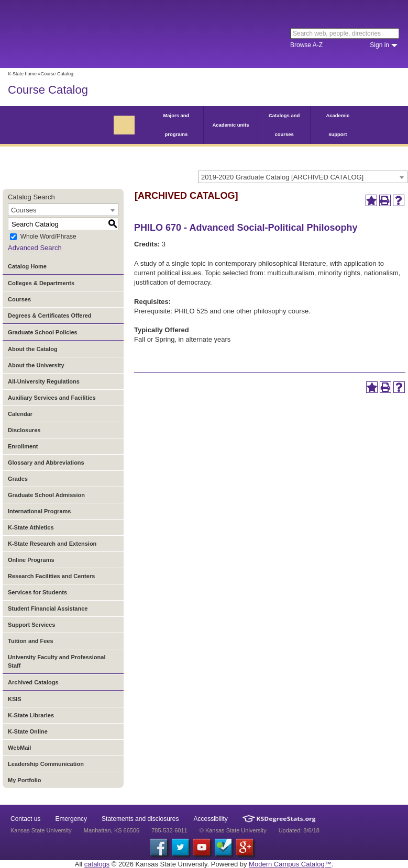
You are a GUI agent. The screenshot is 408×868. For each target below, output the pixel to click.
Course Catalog (48, 90)
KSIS (15, 699)
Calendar (20, 414)
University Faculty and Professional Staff (57, 661)
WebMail (19, 748)
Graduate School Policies (43, 332)
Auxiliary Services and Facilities (52, 398)
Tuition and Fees (31, 641)
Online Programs (31, 560)
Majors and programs (176, 125)
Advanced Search (35, 248)
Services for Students (37, 592)
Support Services (31, 625)
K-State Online (28, 731)
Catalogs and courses (284, 125)
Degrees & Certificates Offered (50, 315)
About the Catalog (33, 349)
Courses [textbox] (24, 210)
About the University (36, 365)
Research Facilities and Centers (51, 576)
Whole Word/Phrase (48, 237)
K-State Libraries (31, 715)
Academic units (230, 125)
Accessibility (211, 819)
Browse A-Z (306, 45)
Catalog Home (27, 266)
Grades (18, 479)
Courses (19, 299)
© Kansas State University (233, 830)
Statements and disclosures (140, 819)
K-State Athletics (31, 527)
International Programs (39, 511)
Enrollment (23, 446)
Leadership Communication (46, 764)
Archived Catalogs (33, 682)
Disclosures (24, 430)
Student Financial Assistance (48, 608)
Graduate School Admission (46, 495)
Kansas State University (96, 34)
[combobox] (303, 177)
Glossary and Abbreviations (46, 463)
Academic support (338, 125)
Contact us (25, 819)
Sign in (379, 45)
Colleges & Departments (41, 283)
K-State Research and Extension (52, 544)
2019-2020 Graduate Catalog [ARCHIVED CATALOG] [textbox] (282, 177)
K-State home (22, 74)
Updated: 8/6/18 (299, 830)
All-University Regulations (44, 381)
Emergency (71, 819)
